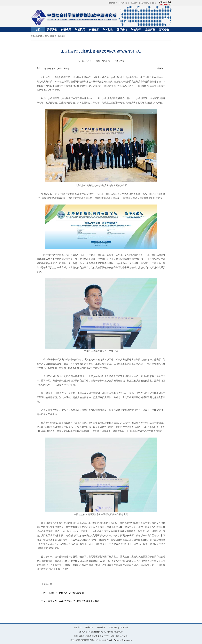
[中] (49, 68)
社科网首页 (113, 3)
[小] (54, 68)
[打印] (66, 68)
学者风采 (80, 30)
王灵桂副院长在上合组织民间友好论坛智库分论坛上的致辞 (70, 601)
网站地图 (113, 627)
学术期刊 (108, 30)
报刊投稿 (145, 3)
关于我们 (52, 30)
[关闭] (60, 68)
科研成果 (66, 30)
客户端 (124, 3)
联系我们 (78, 627)
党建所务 (150, 30)
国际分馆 (122, 30)
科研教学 (94, 30)
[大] (44, 68)
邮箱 (154, 3)
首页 (38, 30)
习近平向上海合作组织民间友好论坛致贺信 (62, 593)
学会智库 (136, 30)
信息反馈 (101, 627)
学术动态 (61, 36)
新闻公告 (164, 30)
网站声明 (89, 627)
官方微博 (134, 3)
